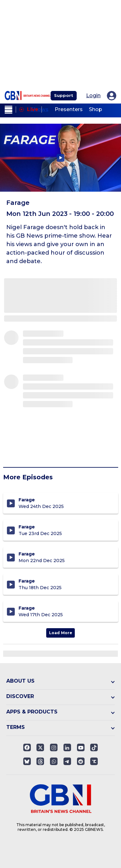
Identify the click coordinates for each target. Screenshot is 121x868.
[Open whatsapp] (54, 761)
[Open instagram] (54, 747)
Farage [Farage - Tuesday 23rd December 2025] (27, 527)
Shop (96, 109)
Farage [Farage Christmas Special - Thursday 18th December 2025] (27, 581)
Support (64, 95)
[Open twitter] (40, 747)
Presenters (69, 109)
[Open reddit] (81, 761)
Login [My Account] (93, 96)
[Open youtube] (81, 747)
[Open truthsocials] (94, 761)
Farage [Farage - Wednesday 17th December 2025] (27, 608)
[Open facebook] (27, 747)
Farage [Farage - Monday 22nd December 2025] (27, 554)
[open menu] (9, 110)
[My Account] (112, 96)
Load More (61, 633)
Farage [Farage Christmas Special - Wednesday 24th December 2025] (27, 500)
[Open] (94, 747)
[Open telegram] (67, 761)
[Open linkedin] (67, 747)
